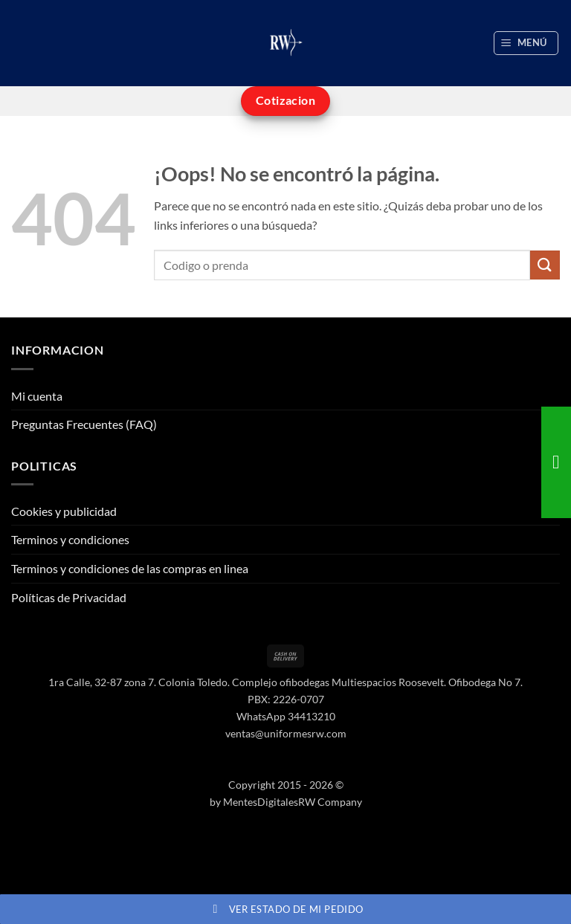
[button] (526, 43)
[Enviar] (545, 265)
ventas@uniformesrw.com (286, 733)
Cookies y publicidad (64, 511)
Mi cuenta (37, 396)
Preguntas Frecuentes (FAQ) (84, 424)
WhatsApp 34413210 (286, 716)
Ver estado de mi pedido (286, 909)
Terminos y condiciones (70, 539)
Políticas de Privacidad (69, 597)
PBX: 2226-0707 (286, 699)
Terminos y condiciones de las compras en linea (130, 568)
